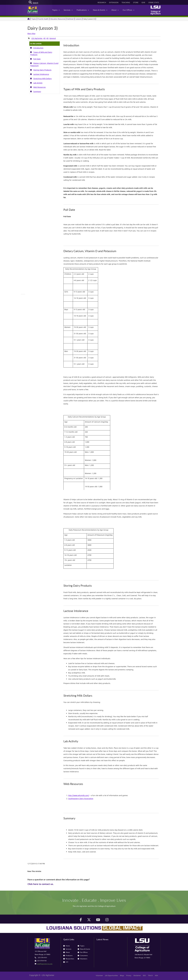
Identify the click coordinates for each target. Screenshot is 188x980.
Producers (68, 955)
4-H (66, 962)
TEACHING (126, 2)
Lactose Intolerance (41, 74)
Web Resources (40, 87)
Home (67, 946)
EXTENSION (114, 2)
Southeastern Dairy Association (81, 799)
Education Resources (58, 19)
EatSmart (70, 19)
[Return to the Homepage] (29, 19)
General (53, 38)
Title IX (150, 975)
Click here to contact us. (41, 884)
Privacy (129, 975)
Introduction (38, 48)
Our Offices (128, 10)
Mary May (31, 33)
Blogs (122, 975)
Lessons (79, 19)
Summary (37, 91)
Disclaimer (137, 975)
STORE (136, 2)
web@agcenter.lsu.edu (45, 964)
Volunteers (82, 959)
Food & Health (43, 19)
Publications (83, 10)
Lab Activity (38, 83)
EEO (144, 975)
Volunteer (99, 975)
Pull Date (37, 59)
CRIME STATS (154, 2)
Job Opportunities (111, 975)
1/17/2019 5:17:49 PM (36, 864)
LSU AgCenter (37, 38)
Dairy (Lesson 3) (89, 19)
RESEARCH (102, 2)
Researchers (69, 959)
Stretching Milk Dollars (43, 79)
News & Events (100, 10)
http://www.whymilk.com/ (79, 795)
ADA (156, 975)
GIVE (143, 2)
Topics (56, 10)
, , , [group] (42, 38)
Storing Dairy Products (42, 70)
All (44, 38)
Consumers (83, 955)
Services (68, 10)
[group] (23, 294)
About (115, 10)
